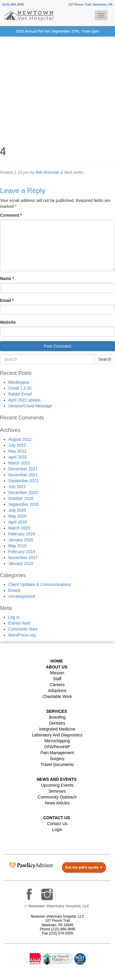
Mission (57, 673)
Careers (57, 685)
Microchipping (57, 741)
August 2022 (20, 439)
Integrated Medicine (57, 729)
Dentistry (57, 723)
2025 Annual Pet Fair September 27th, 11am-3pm (58, 31)
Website (8, 322)
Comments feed (23, 629)
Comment (11, 215)
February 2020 (22, 534)
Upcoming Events (57, 785)
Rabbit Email (20, 394)
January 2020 (21, 540)
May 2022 (17, 451)
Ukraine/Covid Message (30, 406)
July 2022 (17, 445)
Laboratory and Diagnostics (57, 735)
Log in (14, 617)
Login (57, 830)
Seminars (57, 791)
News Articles (57, 803)
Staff (57, 679)
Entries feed (19, 623)
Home (57, 661)
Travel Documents (57, 764)
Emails (14, 590)
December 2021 (23, 469)
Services (57, 711)
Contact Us (57, 824)
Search (105, 359)
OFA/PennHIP (57, 747)
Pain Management (57, 753)
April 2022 (18, 457)
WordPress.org (22, 635)
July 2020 (17, 510)
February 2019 (22, 552)
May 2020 (17, 516)
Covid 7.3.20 (20, 388)
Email (7, 300)
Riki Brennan (47, 172)
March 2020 (19, 528)
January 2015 (21, 563)
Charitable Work (57, 696)
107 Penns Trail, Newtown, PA (91, 4)
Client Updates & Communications (40, 584)
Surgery (57, 759)
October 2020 (21, 498)
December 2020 (23, 493)
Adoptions (57, 691)
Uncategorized (22, 596)
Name (7, 278)
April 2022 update (24, 400)
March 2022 (19, 463)
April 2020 (18, 522)
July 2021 (17, 487)
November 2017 (23, 558)
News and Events (57, 779)
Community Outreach (57, 797)
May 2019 (17, 546)
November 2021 (23, 475)
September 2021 (24, 481)
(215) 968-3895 (13, 4)
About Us (56, 667)
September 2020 (24, 504)
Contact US (57, 818)
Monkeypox (19, 382)
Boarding (57, 717)
